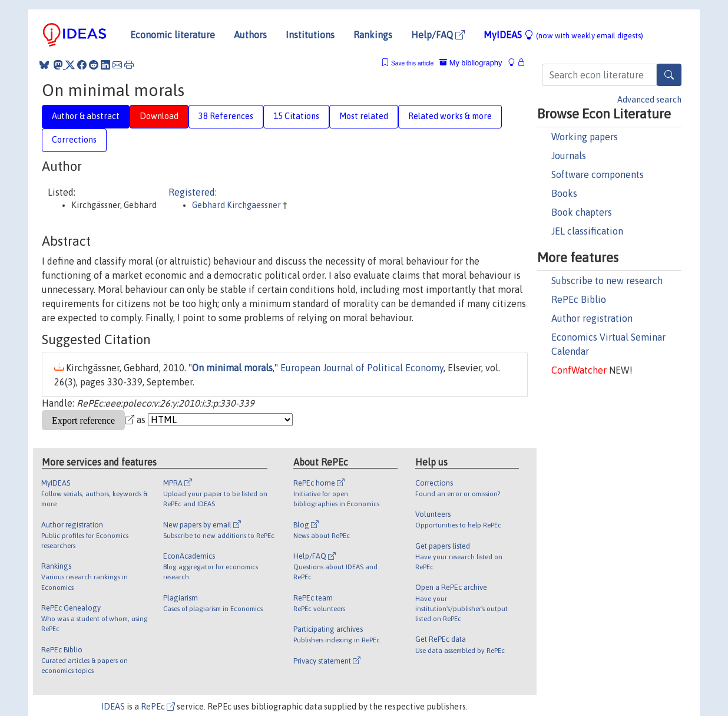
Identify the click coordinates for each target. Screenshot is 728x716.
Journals (569, 156)
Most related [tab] (364, 116)
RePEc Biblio (579, 299)
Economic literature (173, 35)
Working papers (585, 137)
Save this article (412, 63)
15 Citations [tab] (296, 116)
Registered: (193, 192)
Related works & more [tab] (450, 116)
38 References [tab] (226, 116)
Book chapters (582, 212)
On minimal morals (232, 368)
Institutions (310, 35)
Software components (598, 174)
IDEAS (113, 707)
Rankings (373, 35)
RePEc (158, 707)
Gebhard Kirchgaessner (237, 205)
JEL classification (587, 231)
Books (564, 193)
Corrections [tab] (74, 140)
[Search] (669, 75)
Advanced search (649, 100)
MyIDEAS (563, 35)
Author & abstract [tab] (86, 116)
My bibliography (471, 63)
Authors (250, 35)
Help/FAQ (438, 35)
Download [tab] (159, 116)
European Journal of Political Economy (362, 368)
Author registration (592, 318)
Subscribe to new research (607, 281)
